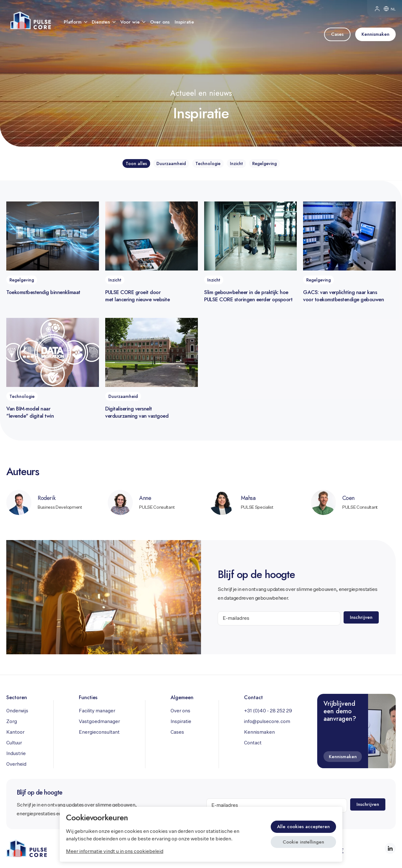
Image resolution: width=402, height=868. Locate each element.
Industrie (16, 754)
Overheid (16, 764)
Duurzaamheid (171, 163)
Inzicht (236, 163)
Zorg (12, 722)
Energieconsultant (99, 732)
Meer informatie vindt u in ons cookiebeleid (115, 852)
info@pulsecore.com (267, 722)
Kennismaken (259, 732)
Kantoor (15, 732)
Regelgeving (264, 163)
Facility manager (97, 711)
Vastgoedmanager (99, 722)
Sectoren (17, 697)
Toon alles (136, 163)
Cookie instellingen (303, 842)
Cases (177, 732)
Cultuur (14, 743)
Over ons (180, 711)
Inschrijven (361, 617)
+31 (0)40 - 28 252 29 (268, 711)
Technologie (208, 163)
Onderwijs (17, 711)
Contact (253, 697)
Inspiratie (181, 722)
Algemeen (182, 697)
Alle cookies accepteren (303, 827)
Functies (88, 697)
